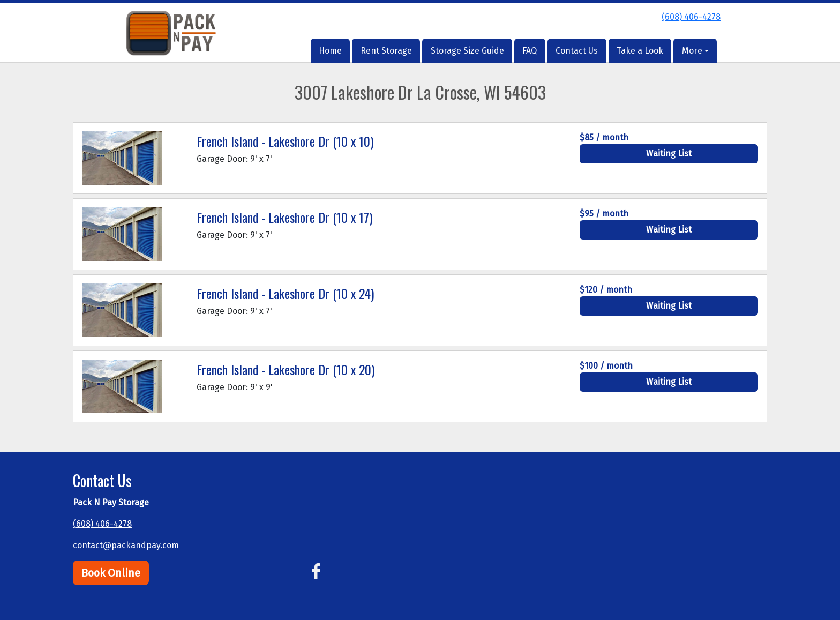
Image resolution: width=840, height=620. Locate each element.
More (692, 51)
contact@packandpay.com (126, 545)
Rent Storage (386, 51)
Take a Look (640, 51)
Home (330, 51)
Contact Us (577, 51)
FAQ (530, 51)
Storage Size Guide (467, 51)
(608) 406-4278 (691, 17)
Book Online (111, 573)
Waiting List (669, 154)
